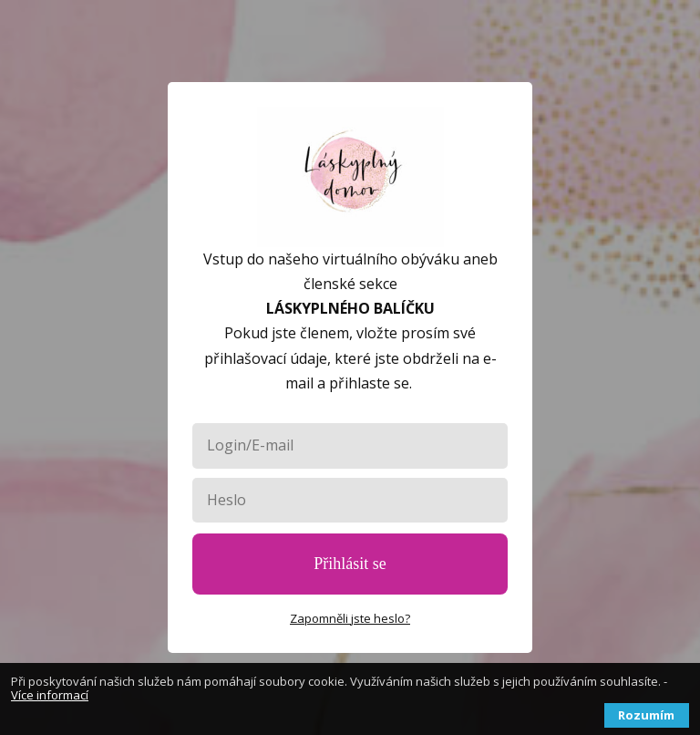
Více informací (50, 695)
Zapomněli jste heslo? (350, 618)
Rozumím (646, 715)
